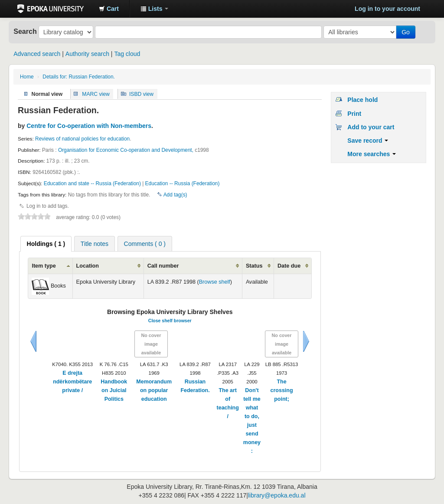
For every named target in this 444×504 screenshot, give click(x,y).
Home (27, 77)
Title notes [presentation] (95, 244)
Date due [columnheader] (289, 266)
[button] (109, 9)
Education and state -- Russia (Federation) (92, 183)
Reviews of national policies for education (82, 139)
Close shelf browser (170, 321)
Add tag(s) (175, 195)
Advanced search (37, 54)
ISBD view (141, 94)
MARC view (96, 94)
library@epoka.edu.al (277, 495)
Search (25, 31)
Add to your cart (371, 127)
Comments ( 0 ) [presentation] (145, 244)
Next (306, 341)
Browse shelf (215, 282)
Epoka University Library (51, 9)
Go (406, 32)
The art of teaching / (228, 403)
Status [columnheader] (254, 266)
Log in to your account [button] (387, 9)
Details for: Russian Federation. (79, 77)
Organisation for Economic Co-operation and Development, (126, 150)
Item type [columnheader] (44, 266)
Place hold (362, 100)
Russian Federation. (195, 386)
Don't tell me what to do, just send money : (252, 421)
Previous (33, 341)
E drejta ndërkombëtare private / (72, 382)
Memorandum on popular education (154, 390)
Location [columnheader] (88, 266)
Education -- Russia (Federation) (183, 183)
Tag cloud (127, 54)
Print (354, 114)
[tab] (46, 244)
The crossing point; (282, 390)
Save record (368, 141)
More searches (372, 154)
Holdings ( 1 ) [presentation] (46, 244)
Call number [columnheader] (163, 266)
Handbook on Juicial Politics (114, 390)
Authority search (87, 54)
